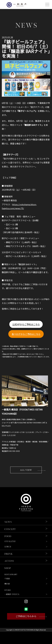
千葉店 (7, 579)
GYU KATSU (10, 542)
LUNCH (8, 547)
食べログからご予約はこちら (26, 334)
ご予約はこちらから (26, 617)
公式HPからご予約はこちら (26, 324)
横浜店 (7, 584)
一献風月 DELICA (12, 595)
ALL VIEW (26, 470)
